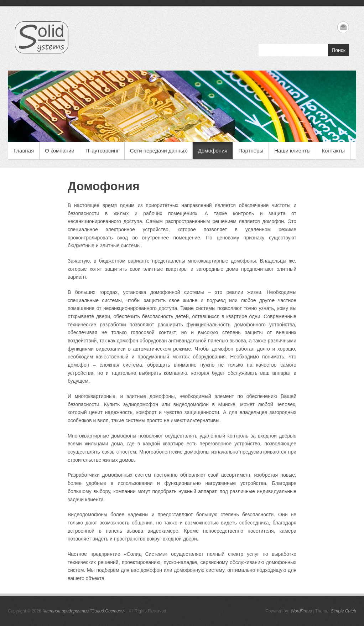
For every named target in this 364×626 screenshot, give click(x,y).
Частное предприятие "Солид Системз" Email (343, 27)
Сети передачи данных (158, 151)
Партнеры (251, 151)
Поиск (339, 50)
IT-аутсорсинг (102, 151)
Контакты (333, 151)
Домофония (213, 151)
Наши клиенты (292, 151)
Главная (24, 151)
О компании (60, 151)
